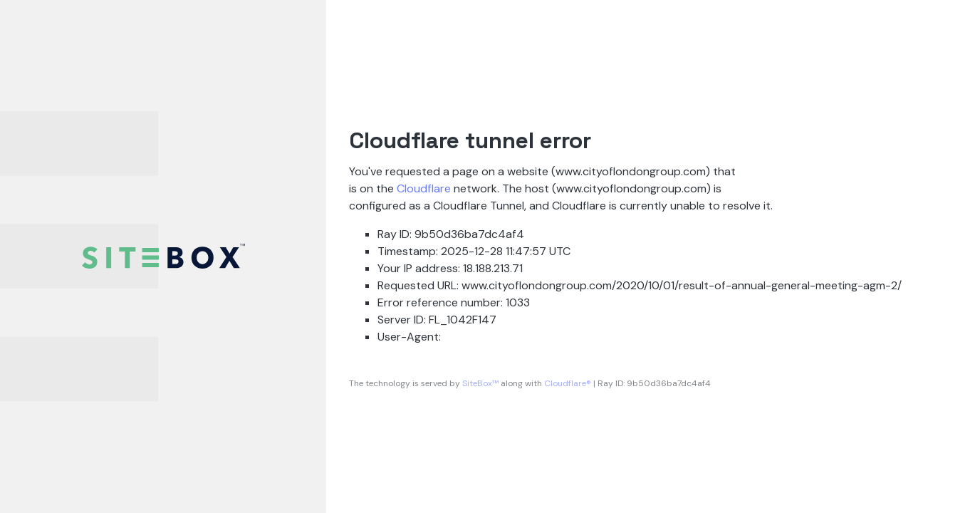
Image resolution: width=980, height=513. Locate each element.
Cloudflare (424, 188)
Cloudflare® (568, 383)
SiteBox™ (480, 383)
